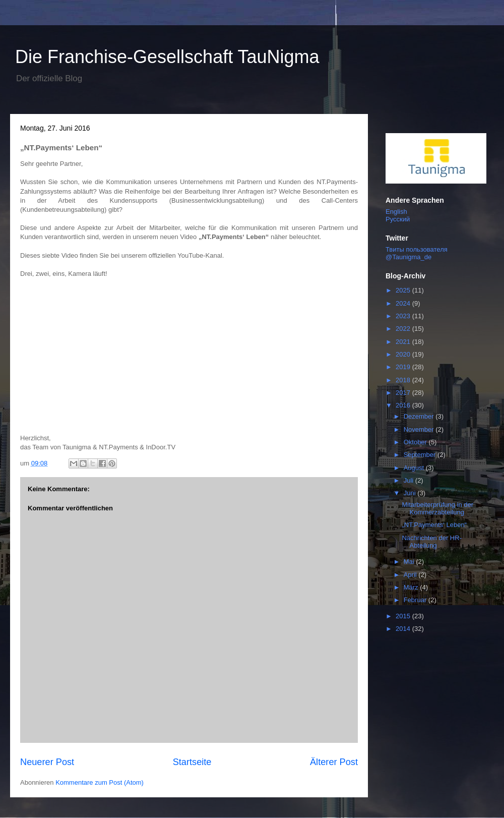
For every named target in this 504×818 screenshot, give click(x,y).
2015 (404, 616)
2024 (404, 303)
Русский (398, 219)
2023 (404, 316)
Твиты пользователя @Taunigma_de (417, 253)
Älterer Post (334, 762)
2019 (404, 367)
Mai (410, 562)
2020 (404, 354)
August (415, 468)
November (420, 429)
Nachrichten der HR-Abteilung (432, 542)
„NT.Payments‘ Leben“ (434, 525)
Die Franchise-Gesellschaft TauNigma (167, 57)
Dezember (420, 416)
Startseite (192, 762)
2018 (404, 380)
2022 (404, 329)
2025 (404, 290)
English (396, 212)
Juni (411, 493)
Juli (409, 480)
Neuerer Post (47, 762)
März (412, 587)
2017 (404, 393)
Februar (416, 600)
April (411, 575)
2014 (404, 629)
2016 (404, 405)
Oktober (416, 442)
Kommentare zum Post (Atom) (100, 782)
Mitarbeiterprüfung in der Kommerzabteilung (437, 509)
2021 (404, 342)
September (421, 455)
